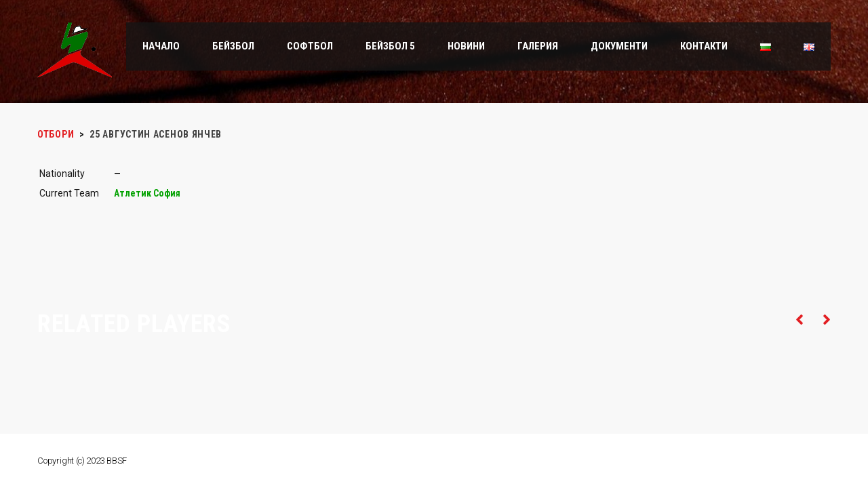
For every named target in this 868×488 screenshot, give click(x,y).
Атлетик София (147, 193)
